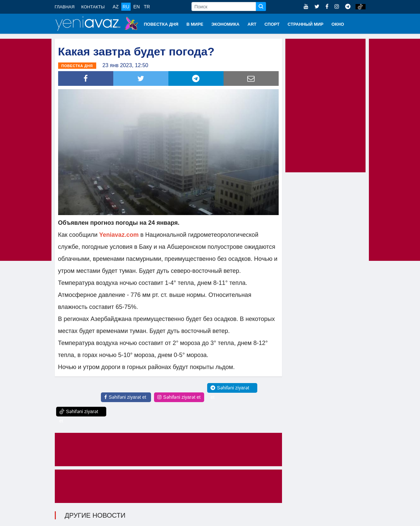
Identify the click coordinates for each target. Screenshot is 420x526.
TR (147, 7)
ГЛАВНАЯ (65, 7)
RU (126, 7)
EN (136, 7)
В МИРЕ (195, 24)
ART (252, 24)
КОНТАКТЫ (93, 7)
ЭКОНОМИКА (225, 24)
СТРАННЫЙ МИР (306, 24)
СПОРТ (272, 24)
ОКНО (338, 24)
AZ (116, 7)
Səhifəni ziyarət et (125, 397)
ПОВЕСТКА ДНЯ (161, 24)
